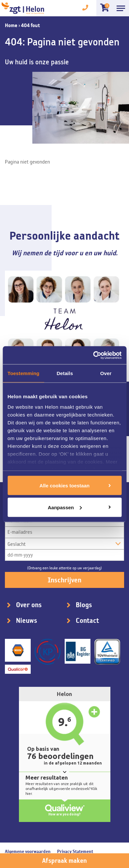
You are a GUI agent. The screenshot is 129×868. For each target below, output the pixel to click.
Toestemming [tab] (24, 373)
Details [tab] (65, 373)
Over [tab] (106, 373)
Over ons (29, 605)
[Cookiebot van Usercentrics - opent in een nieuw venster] (93, 355)
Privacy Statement (75, 851)
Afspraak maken (64, 860)
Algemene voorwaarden (28, 851)
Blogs (84, 605)
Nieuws (27, 621)
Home (11, 25)
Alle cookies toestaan (64, 486)
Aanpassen (65, 507)
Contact (87, 621)
